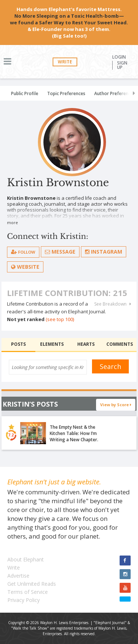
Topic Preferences (66, 93)
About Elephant (26, 559)
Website (25, 267)
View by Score (116, 405)
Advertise (18, 576)
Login (119, 57)
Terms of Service (28, 592)
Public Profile (25, 93)
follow (23, 252)
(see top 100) (60, 319)
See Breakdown (113, 304)
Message (60, 252)
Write (65, 62)
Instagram (104, 252)
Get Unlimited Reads (32, 584)
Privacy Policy (24, 600)
